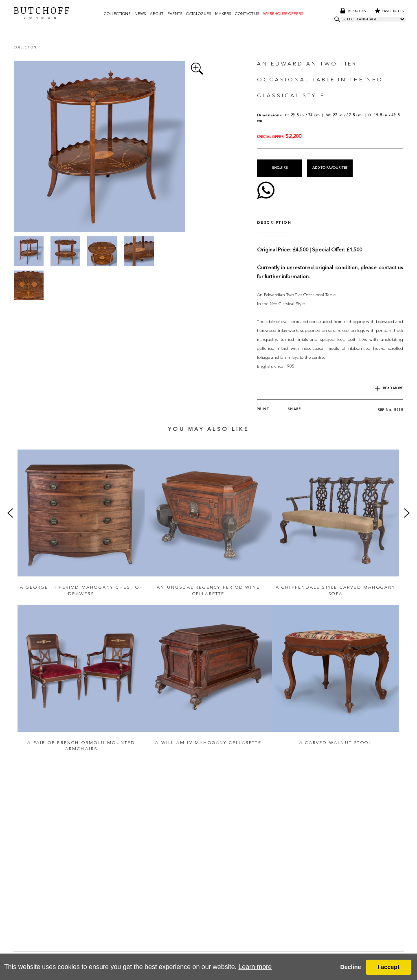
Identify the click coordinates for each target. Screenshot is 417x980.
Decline (350, 967)
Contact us (247, 14)
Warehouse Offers (283, 14)
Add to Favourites (330, 168)
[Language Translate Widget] (373, 20)
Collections (117, 14)
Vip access (354, 12)
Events (175, 14)
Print (263, 395)
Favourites (389, 12)
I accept (388, 967)
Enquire (280, 168)
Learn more (255, 967)
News (140, 14)
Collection (25, 47)
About (157, 14)
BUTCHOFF (42, 13)
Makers (223, 14)
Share (295, 395)
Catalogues (199, 14)
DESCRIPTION (274, 220)
